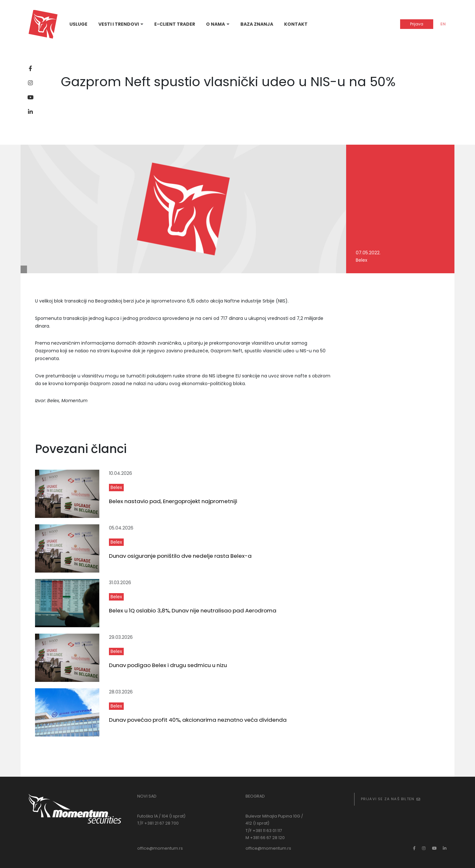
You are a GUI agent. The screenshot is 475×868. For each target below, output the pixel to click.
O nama (215, 24)
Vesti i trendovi (119, 24)
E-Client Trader (175, 24)
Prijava (417, 24)
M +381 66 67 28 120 (265, 838)
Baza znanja (257, 24)
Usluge (78, 24)
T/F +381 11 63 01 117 (264, 831)
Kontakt (296, 24)
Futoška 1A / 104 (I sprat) (161, 816)
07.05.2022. (368, 253)
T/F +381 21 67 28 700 (158, 823)
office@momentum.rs (160, 848)
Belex (362, 260)
